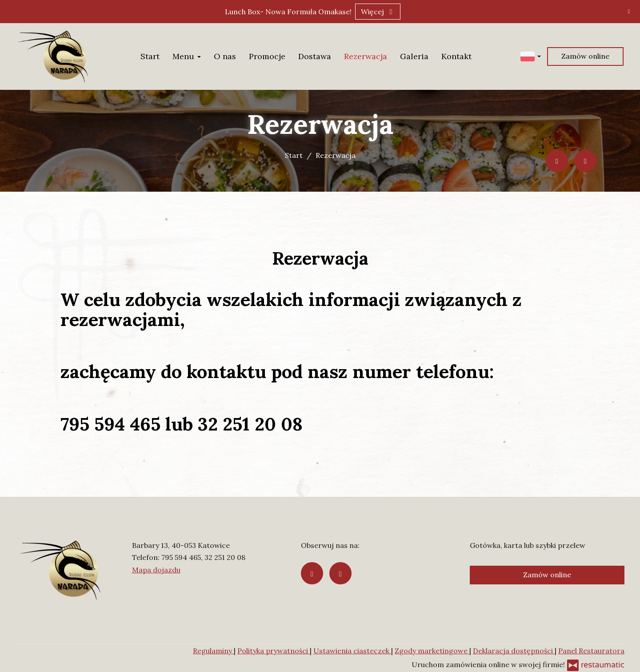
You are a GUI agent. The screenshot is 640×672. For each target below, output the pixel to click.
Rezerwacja (366, 56)
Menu (187, 56)
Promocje (267, 56)
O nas (225, 56)
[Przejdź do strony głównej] (53, 56)
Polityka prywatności (274, 651)
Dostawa (315, 56)
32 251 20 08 (225, 557)
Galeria (414, 56)
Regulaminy (213, 651)
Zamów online (585, 56)
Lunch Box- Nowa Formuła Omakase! (288, 12)
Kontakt (456, 56)
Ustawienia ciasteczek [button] (352, 651)
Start (150, 56)
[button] (531, 56)
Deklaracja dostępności (514, 651)
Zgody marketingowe (432, 651)
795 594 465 (181, 557)
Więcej (378, 12)
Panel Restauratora (591, 651)
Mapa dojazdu (156, 570)
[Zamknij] (629, 11)
